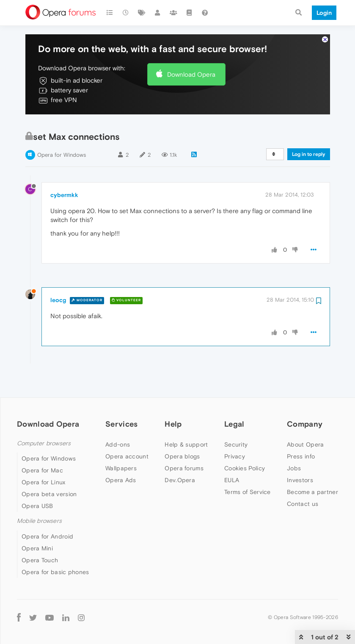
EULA (232, 454)
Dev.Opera (180, 454)
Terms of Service (248, 466)
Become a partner (312, 466)
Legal (234, 398)
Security (236, 419)
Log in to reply (309, 128)
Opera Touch (40, 534)
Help (173, 398)
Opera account (127, 430)
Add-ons (118, 419)
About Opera (305, 419)
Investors (300, 454)
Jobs (294, 442)
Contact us (303, 478)
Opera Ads (121, 454)
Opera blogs (182, 430)
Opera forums (184, 442)
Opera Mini (37, 522)
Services (121, 398)
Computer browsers (44, 418)
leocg (58, 274)
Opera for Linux (44, 456)
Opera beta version (49, 468)
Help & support (186, 419)
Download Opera (191, 49)
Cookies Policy (245, 442)
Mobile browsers (39, 495)
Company (305, 398)
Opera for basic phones (55, 546)
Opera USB (37, 480)
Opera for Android (47, 511)
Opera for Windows (62, 129)
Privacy (235, 430)
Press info (301, 430)
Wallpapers (121, 442)
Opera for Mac (42, 444)
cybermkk (64, 169)
